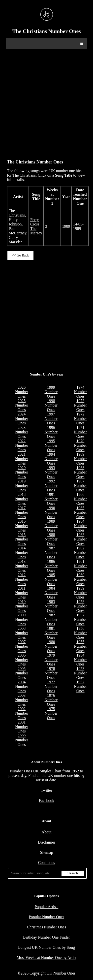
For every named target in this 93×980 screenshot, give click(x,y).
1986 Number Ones (51, 566)
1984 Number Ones (51, 593)
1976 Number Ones (51, 700)
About (47, 832)
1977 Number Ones (51, 686)
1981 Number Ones (51, 633)
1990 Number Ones (51, 512)
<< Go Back (20, 255)
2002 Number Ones (22, 713)
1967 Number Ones (80, 486)
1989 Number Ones (51, 526)
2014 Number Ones (22, 553)
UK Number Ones (61, 973)
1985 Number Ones (51, 579)
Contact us (47, 863)
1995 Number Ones (51, 445)
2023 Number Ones (22, 432)
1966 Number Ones (80, 499)
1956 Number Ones (80, 633)
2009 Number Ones (22, 619)
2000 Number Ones (22, 740)
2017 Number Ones (22, 512)
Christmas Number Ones (46, 927)
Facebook (46, 801)
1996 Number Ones (51, 432)
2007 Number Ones (22, 646)
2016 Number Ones (22, 526)
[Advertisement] (46, 102)
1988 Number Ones (51, 539)
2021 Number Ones (22, 459)
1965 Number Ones (80, 512)
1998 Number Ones (51, 405)
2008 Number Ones (22, 633)
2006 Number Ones (22, 660)
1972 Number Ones (80, 419)
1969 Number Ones (80, 459)
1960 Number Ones (80, 579)
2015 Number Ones (22, 539)
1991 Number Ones (51, 499)
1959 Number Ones (80, 593)
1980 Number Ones (51, 646)
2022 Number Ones (22, 445)
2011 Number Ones (22, 593)
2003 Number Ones (22, 700)
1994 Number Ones (51, 459)
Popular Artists (47, 907)
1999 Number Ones (51, 392)
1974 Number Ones (80, 392)
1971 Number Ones (80, 432)
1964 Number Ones (80, 526)
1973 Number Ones (80, 405)
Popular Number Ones (46, 917)
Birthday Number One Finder (46, 937)
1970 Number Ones (80, 445)
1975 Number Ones (51, 713)
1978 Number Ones (51, 673)
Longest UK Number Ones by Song (46, 947)
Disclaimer (46, 842)
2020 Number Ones (22, 472)
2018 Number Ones (22, 499)
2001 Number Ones (22, 727)
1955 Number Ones (80, 646)
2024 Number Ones (22, 419)
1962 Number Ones (80, 553)
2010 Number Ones (22, 606)
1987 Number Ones (51, 553)
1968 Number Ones (80, 472)
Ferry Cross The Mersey (36, 226)
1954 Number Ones (80, 660)
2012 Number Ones (22, 579)
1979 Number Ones (51, 660)
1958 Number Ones (80, 606)
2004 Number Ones (22, 686)
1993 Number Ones (51, 472)
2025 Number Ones (22, 405)
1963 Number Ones (80, 539)
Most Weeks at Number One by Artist (46, 958)
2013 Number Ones (22, 566)
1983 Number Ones (51, 606)
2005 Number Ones (22, 673)
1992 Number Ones (51, 486)
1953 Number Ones (80, 673)
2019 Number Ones (22, 486)
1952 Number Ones (80, 686)
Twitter (47, 790)
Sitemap (46, 852)
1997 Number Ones (51, 419)
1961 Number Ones (80, 566)
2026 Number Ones (22, 392)
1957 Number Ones (80, 619)
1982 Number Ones (51, 619)
